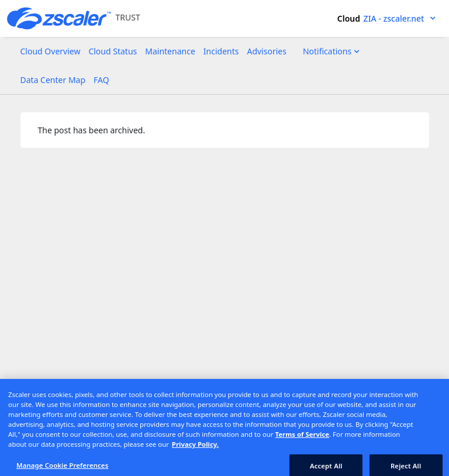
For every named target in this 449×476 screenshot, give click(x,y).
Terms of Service (303, 438)
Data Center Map (53, 80)
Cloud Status (113, 51)
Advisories (266, 51)
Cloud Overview (51, 51)
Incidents (221, 51)
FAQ (101, 80)
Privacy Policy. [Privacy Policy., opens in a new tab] (195, 448)
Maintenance (170, 51)
